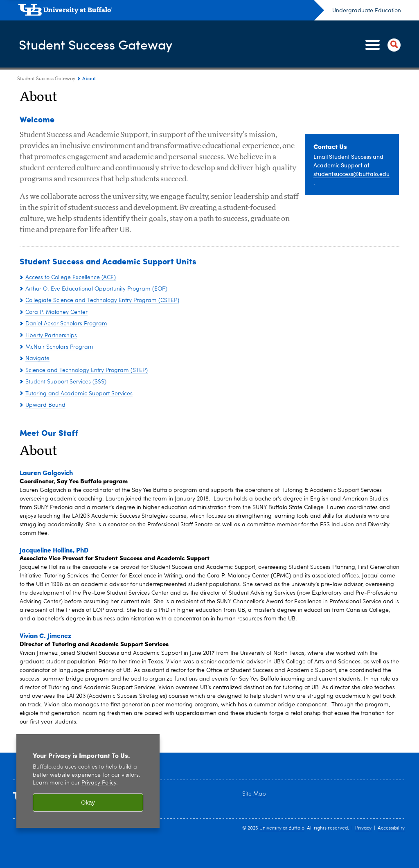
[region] (88, 781)
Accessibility (391, 828)
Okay (88, 803)
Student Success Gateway (105, 44)
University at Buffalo (282, 828)
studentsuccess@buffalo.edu (351, 174)
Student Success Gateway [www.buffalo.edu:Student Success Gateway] (46, 79)
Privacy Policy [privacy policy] (99, 783)
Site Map (254, 794)
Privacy (363, 828)
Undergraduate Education (367, 11)
